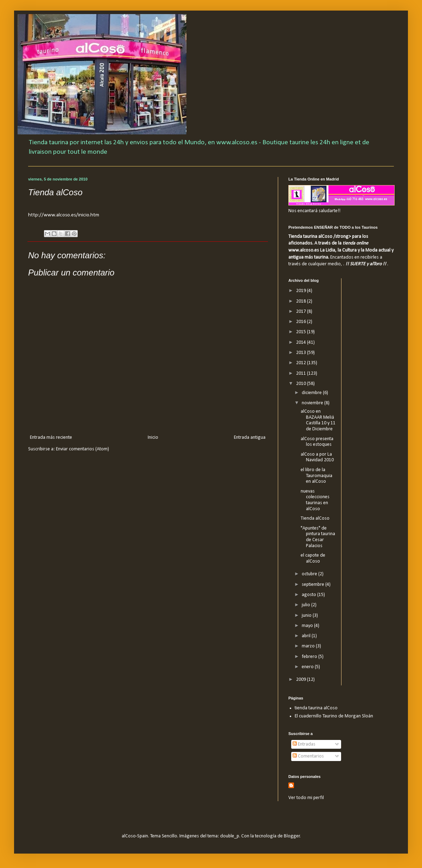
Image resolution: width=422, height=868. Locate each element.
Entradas (304, 744)
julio (306, 605)
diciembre (312, 393)
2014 (302, 343)
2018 (302, 301)
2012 (302, 363)
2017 (302, 312)
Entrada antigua (250, 438)
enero (308, 667)
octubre (310, 574)
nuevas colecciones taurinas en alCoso (315, 500)
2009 (302, 680)
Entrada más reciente (51, 438)
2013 (302, 353)
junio (307, 616)
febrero (310, 657)
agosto (309, 595)
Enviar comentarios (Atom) (82, 449)
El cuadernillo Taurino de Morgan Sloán (334, 716)
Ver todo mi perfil (306, 798)
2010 (302, 384)
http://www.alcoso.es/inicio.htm (64, 215)
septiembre (314, 585)
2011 (302, 373)
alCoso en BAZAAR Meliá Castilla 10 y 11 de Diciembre (318, 420)
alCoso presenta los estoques (317, 442)
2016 (302, 322)
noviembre (313, 403)
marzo (309, 646)
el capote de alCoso (313, 558)
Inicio (153, 438)
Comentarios (308, 756)
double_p (230, 836)
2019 (302, 291)
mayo (308, 626)
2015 (302, 332)
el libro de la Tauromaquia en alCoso (316, 476)
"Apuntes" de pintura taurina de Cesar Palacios (318, 537)
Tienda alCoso (315, 518)
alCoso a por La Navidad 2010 (317, 457)
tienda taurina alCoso (316, 708)
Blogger (292, 836)
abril (307, 636)
